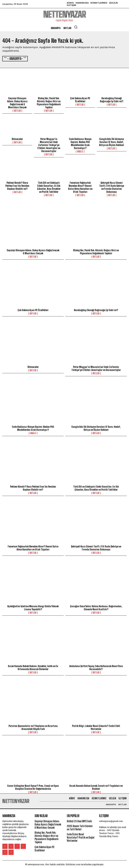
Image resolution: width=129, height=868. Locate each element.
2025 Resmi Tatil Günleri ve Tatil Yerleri (80, 827)
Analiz (80, 151)
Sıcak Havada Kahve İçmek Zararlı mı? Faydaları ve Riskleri (96, 787)
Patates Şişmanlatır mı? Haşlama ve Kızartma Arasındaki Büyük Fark (33, 727)
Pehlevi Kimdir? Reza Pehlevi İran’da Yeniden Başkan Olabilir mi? (17, 185)
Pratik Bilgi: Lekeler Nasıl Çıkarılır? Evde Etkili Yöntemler (96, 727)
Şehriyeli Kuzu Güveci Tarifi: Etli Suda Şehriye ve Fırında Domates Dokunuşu (112, 187)
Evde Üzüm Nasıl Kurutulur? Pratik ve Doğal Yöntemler (81, 837)
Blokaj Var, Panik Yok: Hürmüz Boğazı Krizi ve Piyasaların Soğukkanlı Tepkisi (49, 102)
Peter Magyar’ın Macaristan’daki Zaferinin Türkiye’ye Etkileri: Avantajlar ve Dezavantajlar (49, 144)
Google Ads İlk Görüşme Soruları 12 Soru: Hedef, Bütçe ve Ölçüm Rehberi (112, 141)
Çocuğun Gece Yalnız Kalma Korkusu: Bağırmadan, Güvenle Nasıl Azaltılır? (96, 607)
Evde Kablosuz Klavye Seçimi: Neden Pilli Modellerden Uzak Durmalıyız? (80, 143)
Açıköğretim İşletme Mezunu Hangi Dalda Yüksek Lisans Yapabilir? (33, 607)
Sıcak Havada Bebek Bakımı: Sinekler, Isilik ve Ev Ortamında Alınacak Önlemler (33, 667)
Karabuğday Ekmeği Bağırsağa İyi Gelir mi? (112, 99)
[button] (76, 27)
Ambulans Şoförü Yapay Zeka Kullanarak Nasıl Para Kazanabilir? (96, 667)
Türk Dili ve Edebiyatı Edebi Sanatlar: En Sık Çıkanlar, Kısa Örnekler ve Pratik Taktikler (49, 187)
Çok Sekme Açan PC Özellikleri (80, 99)
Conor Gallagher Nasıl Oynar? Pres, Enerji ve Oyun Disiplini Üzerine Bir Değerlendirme (33, 787)
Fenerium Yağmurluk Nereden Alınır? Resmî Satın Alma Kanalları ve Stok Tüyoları (80, 187)
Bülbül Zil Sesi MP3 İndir (79, 821)
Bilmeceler (17, 138)
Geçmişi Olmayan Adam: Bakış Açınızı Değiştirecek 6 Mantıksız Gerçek (17, 102)
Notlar (17, 110)
